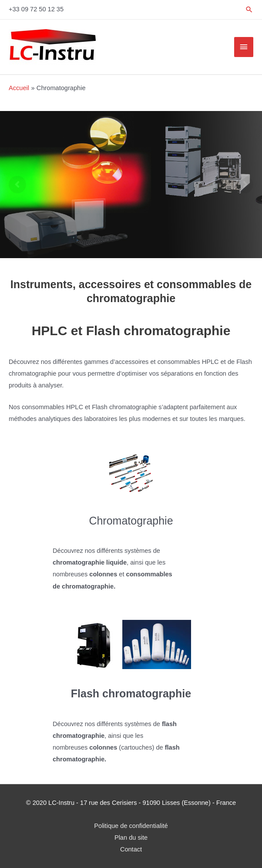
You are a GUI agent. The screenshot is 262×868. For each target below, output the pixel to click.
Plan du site (131, 838)
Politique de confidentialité (131, 826)
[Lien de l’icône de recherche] (249, 9)
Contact (131, 849)
